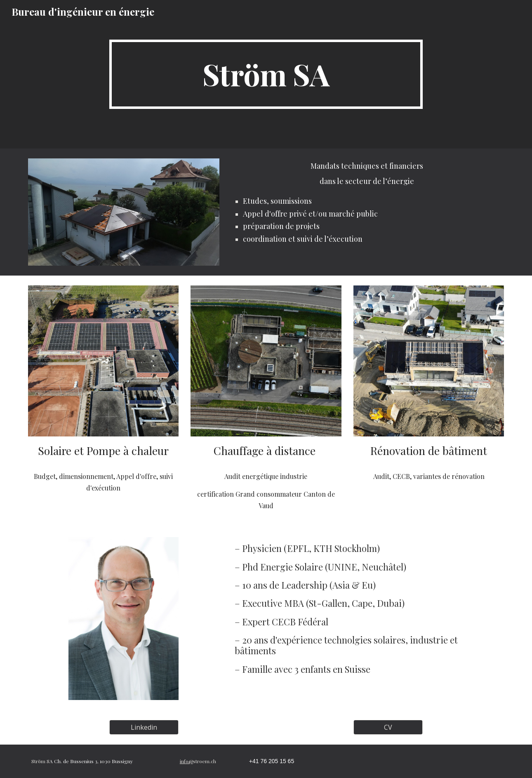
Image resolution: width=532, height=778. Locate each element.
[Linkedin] (144, 727)
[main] (266, 74)
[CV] (388, 727)
